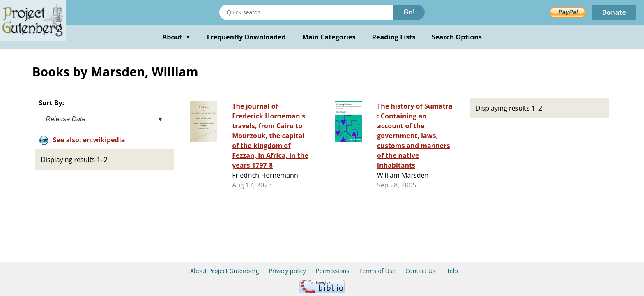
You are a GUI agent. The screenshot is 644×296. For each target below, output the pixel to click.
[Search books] (306, 12)
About (176, 37)
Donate (614, 12)
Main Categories (329, 37)
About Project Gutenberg (225, 271)
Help (452, 271)
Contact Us (420, 271)
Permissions (333, 271)
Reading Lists (394, 37)
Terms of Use (377, 271)
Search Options (457, 37)
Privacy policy (287, 271)
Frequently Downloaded (246, 37)
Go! (409, 12)
